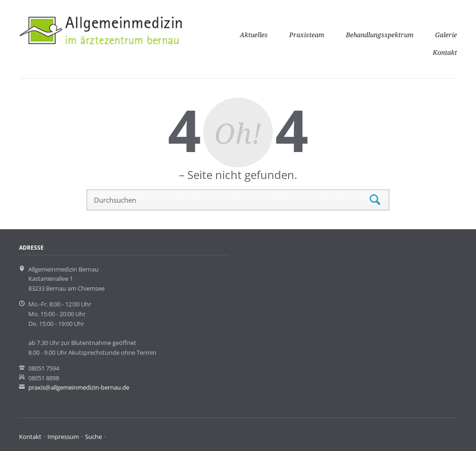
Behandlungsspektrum (380, 35)
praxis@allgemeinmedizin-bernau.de (79, 387)
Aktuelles (254, 35)
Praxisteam (307, 35)
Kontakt (445, 53)
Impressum (63, 437)
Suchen (375, 200)
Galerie (446, 35)
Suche (93, 437)
